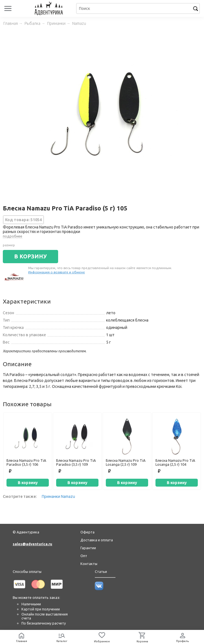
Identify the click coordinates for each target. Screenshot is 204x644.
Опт (84, 556)
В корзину (28, 483)
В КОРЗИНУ (30, 256)
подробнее (13, 236)
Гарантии (88, 548)
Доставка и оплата (97, 540)
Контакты (89, 564)
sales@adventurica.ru (32, 544)
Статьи (101, 572)
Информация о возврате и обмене (57, 272)
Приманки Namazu (58, 496)
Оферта (87, 532)
